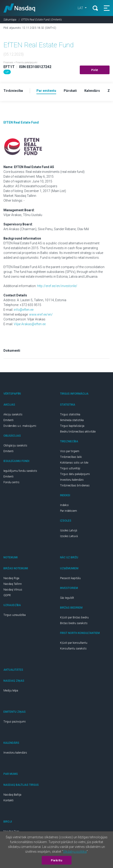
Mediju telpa (11, 691)
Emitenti (8, 420)
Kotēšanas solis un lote (74, 463)
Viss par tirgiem (70, 451)
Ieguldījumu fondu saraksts (20, 471)
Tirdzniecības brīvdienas (75, 485)
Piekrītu (56, 860)
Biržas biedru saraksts (74, 623)
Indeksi (64, 505)
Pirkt (95, 70)
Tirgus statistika (70, 414)
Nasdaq (19, 8)
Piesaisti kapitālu (70, 578)
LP (7, 72)
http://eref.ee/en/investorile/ (57, 286)
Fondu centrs (11, 482)
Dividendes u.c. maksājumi (20, 426)
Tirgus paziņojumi (15, 722)
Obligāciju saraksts (15, 446)
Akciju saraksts (13, 414)
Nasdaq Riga (11, 578)
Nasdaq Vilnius (13, 590)
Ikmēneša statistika (72, 420)
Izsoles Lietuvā (69, 536)
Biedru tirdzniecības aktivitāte (78, 432)
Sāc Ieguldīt (67, 598)
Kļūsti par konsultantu (74, 643)
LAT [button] (81, 8)
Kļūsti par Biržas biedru (74, 617)
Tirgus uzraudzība (15, 615)
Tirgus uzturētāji (70, 468)
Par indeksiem (69, 511)
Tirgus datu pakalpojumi (75, 474)
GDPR (7, 595)
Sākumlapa (10, 20)
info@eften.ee (24, 310)
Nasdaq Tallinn (13, 584)
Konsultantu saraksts (73, 649)
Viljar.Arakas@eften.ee (30, 324)
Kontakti (8, 800)
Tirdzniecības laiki (71, 457)
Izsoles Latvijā (69, 530)
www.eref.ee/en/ (41, 314)
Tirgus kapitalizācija (72, 426)
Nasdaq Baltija (12, 795)
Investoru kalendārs (72, 480)
